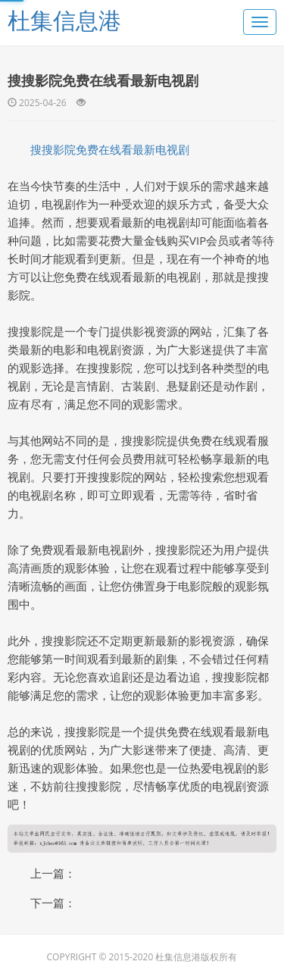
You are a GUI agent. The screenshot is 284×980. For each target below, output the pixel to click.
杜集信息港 (64, 20)
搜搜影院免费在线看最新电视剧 (110, 149)
